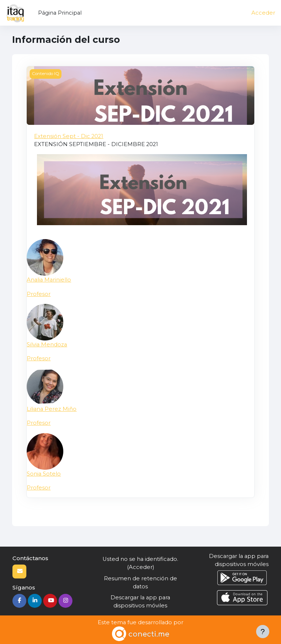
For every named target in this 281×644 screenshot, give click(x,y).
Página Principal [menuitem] (60, 13)
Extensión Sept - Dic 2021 (69, 136)
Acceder (263, 13)
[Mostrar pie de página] (263, 632)
